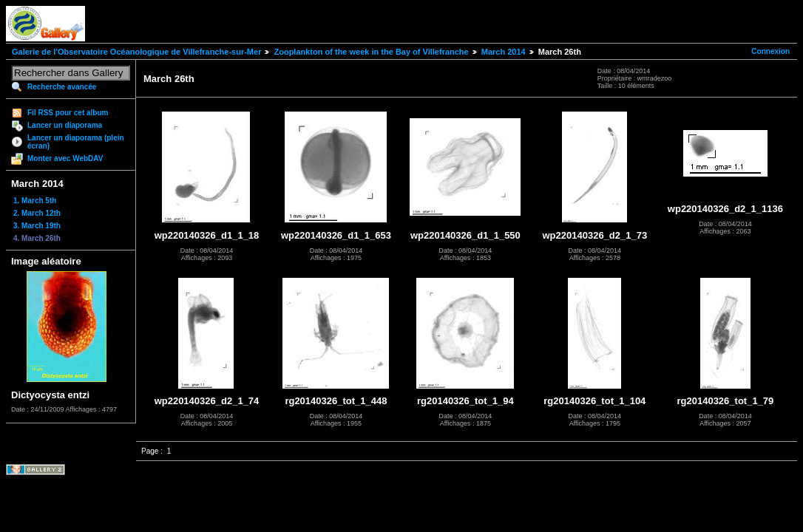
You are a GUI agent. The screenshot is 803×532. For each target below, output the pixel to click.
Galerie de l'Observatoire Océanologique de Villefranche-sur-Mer (136, 52)
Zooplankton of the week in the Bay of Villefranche (371, 52)
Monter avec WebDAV (65, 158)
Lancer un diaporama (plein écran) (76, 142)
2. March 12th (37, 213)
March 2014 (504, 52)
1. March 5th (35, 201)
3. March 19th (37, 226)
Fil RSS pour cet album (68, 113)
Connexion (770, 51)
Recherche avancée (62, 87)
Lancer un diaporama (65, 125)
